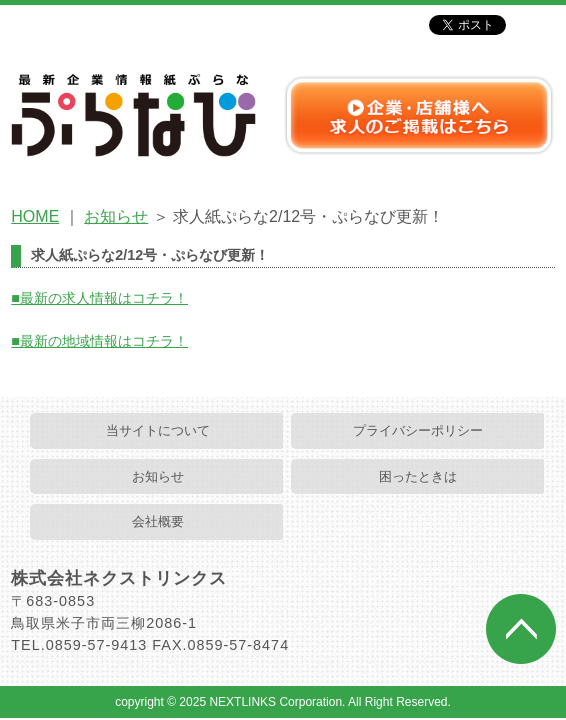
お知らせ (116, 216)
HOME (35, 216)
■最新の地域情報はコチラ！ (99, 341)
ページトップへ (521, 629)
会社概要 (158, 521)
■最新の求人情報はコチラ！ (99, 298)
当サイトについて (158, 430)
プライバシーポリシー (418, 430)
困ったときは (418, 476)
